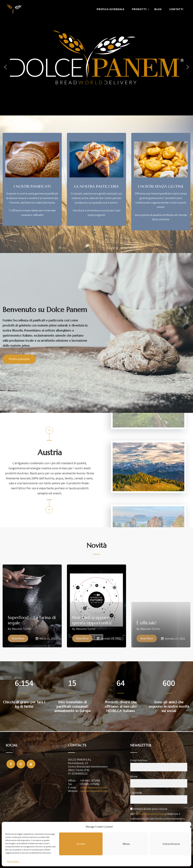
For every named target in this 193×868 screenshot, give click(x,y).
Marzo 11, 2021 (46, 639)
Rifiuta (126, 844)
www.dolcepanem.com (94, 791)
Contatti (176, 9)
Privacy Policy (13, 861)
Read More (18, 638)
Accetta (81, 844)
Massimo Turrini (21, 629)
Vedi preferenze (171, 844)
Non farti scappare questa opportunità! (92, 620)
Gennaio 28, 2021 (109, 639)
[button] (5, 67)
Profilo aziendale (110, 9)
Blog (158, 9)
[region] (96, 67)
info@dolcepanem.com (94, 787)
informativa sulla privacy (150, 814)
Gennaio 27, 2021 (173, 639)
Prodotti (141, 9)
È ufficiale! (146, 623)
